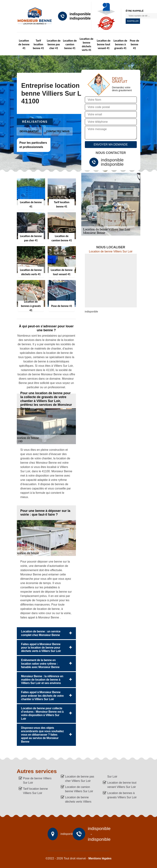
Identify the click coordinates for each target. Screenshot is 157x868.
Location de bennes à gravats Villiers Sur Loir (122, 795)
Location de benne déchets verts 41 (86, 44)
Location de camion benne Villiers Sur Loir (79, 789)
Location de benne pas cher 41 (54, 44)
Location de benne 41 (24, 44)
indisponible (80, 14)
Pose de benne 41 (134, 44)
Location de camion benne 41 (70, 44)
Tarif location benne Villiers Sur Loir (36, 791)
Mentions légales (100, 858)
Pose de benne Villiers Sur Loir (37, 780)
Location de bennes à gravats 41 (120, 44)
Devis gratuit (29, 131)
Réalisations (35, 122)
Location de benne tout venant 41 (104, 44)
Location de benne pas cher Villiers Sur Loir (80, 779)
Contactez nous (58, 131)
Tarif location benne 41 (38, 44)
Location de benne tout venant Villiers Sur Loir (122, 785)
